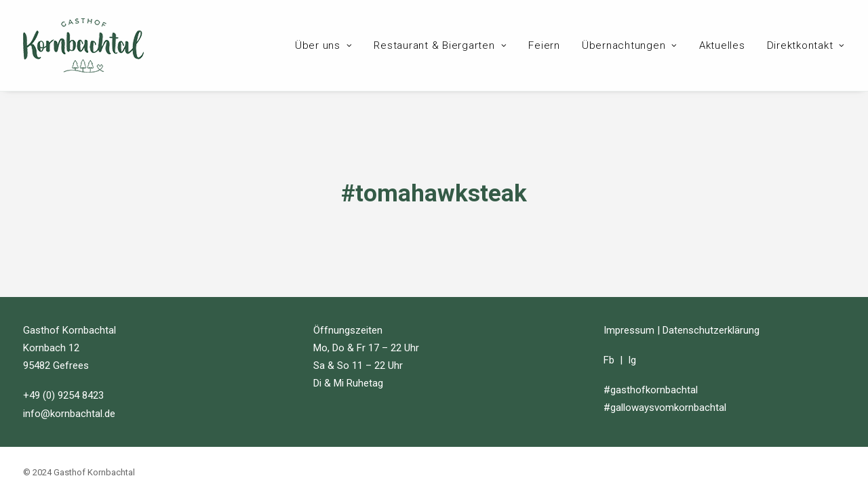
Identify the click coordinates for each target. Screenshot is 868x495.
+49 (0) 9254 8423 (63, 395)
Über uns (324, 45)
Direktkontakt (806, 45)
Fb (609, 359)
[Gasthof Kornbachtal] (83, 45)
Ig (632, 359)
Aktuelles (722, 45)
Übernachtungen (630, 45)
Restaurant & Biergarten (440, 45)
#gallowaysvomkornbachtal (665, 407)
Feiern (544, 45)
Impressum (629, 329)
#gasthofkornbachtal (651, 389)
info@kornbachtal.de (69, 412)
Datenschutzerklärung (711, 329)
